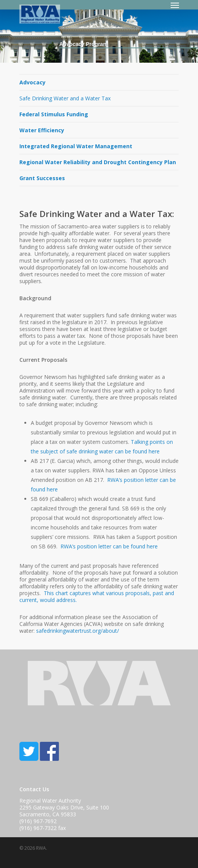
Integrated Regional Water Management (76, 146)
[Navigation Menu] (175, 5)
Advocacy (32, 82)
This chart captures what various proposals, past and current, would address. (97, 596)
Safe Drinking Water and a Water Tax (65, 98)
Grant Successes (42, 178)
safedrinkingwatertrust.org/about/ (78, 631)
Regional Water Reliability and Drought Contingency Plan (98, 162)
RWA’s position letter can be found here (109, 546)
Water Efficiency (42, 130)
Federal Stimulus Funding (54, 114)
